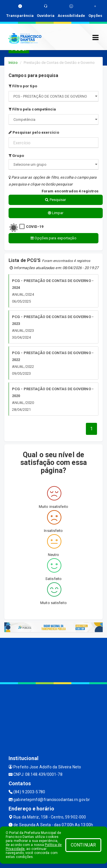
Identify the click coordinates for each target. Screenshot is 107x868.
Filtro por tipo (23, 86)
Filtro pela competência (32, 109)
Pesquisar (55, 200)
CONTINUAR (83, 845)
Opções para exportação (53, 238)
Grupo (16, 156)
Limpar (56, 213)
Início (13, 63)
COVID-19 (35, 227)
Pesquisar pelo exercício (34, 132)
